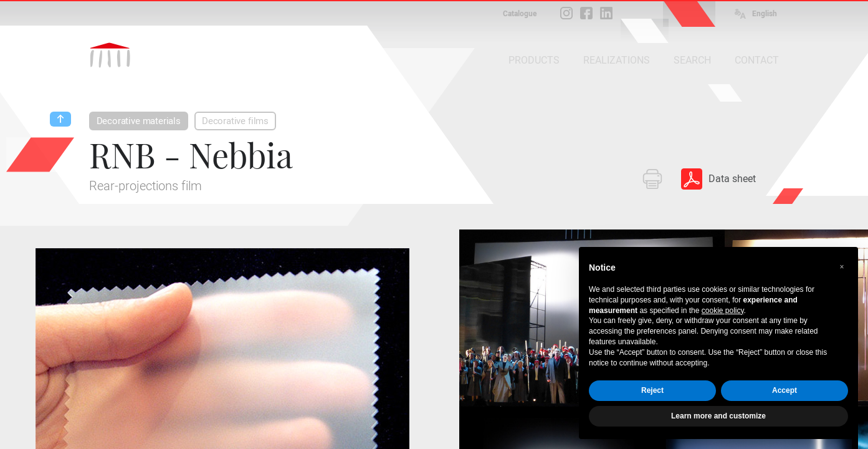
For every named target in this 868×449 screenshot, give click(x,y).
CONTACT (757, 60)
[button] (842, 267)
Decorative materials (139, 121)
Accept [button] (785, 390)
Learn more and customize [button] (718, 416)
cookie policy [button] (723, 311)
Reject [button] (652, 390)
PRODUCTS (534, 60)
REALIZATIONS (617, 60)
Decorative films (235, 121)
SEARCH (692, 60)
